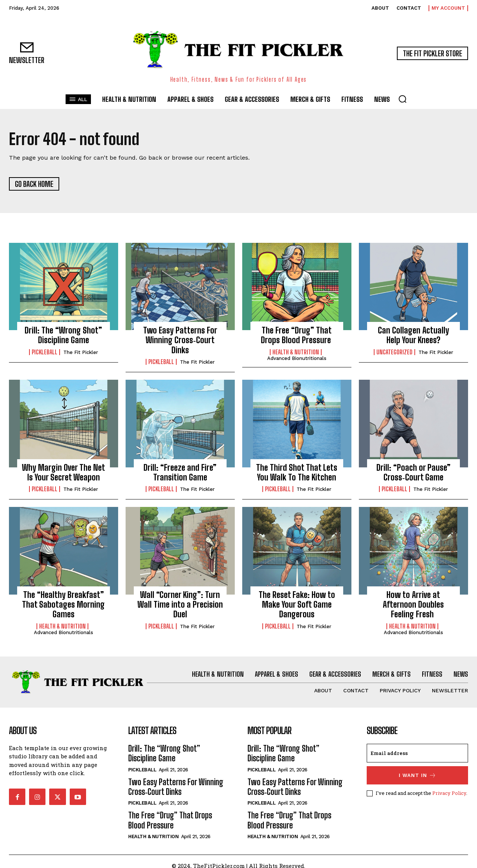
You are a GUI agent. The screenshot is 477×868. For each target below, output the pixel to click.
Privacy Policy (449, 793)
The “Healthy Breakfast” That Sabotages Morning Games (63, 605)
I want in (418, 775)
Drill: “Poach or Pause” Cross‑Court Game (413, 472)
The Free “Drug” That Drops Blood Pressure (297, 335)
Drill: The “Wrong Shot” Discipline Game (63, 335)
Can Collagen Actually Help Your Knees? (413, 335)
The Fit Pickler (81, 352)
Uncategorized (394, 352)
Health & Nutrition (296, 352)
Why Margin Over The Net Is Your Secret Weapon (64, 472)
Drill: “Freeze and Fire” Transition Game (180, 472)
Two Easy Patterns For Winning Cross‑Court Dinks (180, 340)
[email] (417, 753)
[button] (402, 99)
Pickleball (45, 352)
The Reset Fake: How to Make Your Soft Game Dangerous (297, 605)
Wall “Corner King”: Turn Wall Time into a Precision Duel (180, 605)
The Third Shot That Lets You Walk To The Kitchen (297, 472)
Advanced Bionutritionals (297, 358)
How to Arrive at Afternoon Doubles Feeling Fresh (413, 605)
